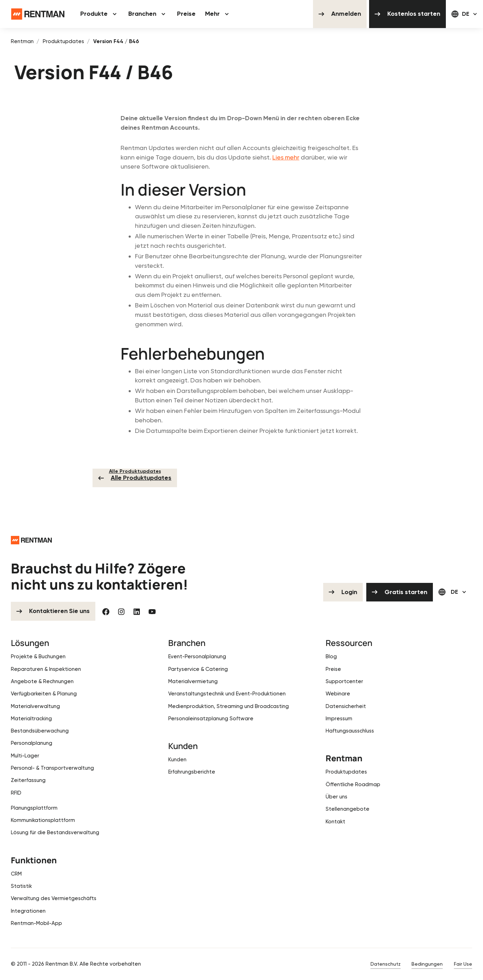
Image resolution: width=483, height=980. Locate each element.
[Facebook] (106, 611)
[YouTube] (152, 611)
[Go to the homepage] (31, 540)
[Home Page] (38, 14)
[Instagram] (121, 611)
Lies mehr (286, 157)
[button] (99, 14)
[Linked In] (137, 611)
